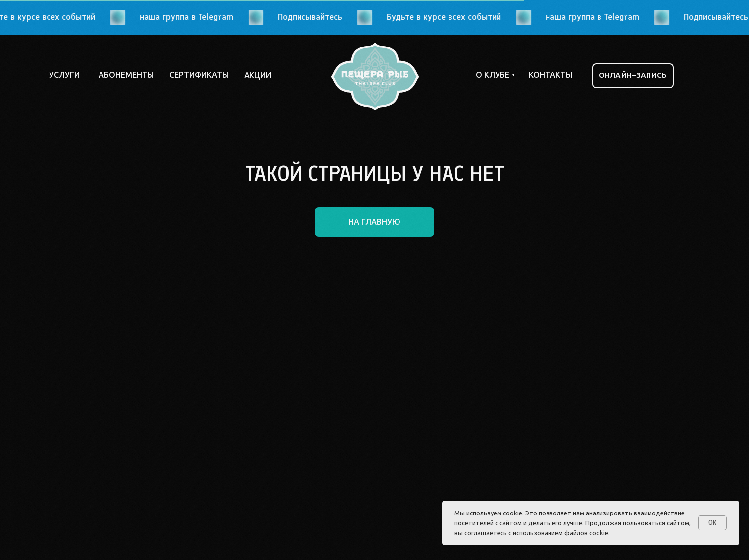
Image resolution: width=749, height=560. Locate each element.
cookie (513, 513)
